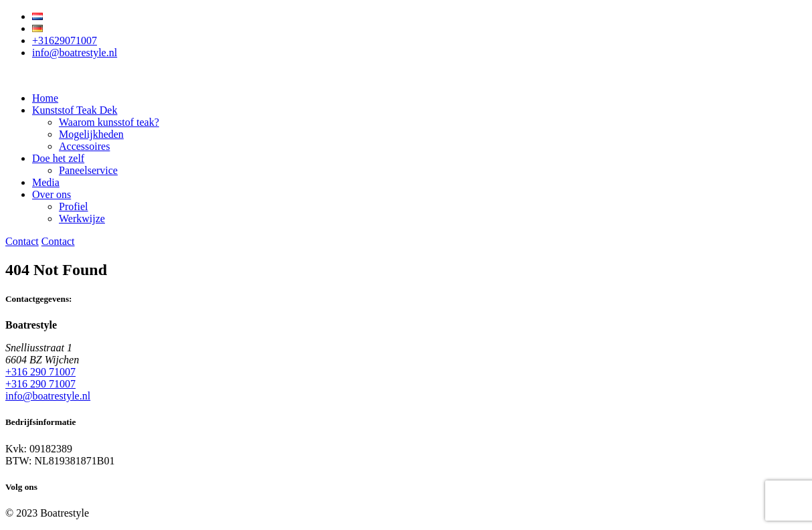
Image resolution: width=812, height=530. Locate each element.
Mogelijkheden (91, 134)
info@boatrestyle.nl (75, 53)
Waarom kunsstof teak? (109, 122)
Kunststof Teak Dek (75, 110)
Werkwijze (82, 218)
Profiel (74, 206)
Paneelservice (88, 170)
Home (45, 98)
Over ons (52, 194)
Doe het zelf (58, 158)
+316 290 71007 (40, 372)
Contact (22, 241)
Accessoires (84, 146)
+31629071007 (65, 40)
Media (46, 182)
